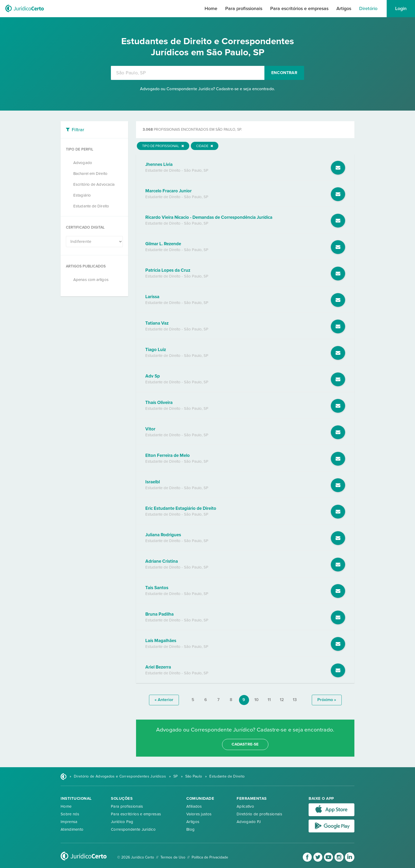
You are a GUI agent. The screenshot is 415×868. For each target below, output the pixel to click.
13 (295, 700)
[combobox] (188, 73)
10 (256, 700)
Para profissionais (244, 8)
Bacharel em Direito (90, 174)
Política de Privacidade (210, 857)
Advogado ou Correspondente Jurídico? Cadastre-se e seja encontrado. (207, 89)
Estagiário (82, 195)
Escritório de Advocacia (94, 184)
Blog (190, 829)
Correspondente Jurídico (133, 829)
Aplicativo (245, 806)
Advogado (83, 163)
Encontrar (284, 73)
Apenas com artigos (91, 280)
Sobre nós (70, 814)
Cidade (205, 146)
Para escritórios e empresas (299, 8)
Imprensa (69, 822)
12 (282, 700)
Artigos (344, 8)
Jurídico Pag (122, 822)
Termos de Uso (173, 857)
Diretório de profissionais (259, 814)
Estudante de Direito (91, 206)
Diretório (368, 8)
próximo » (327, 700)
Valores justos (199, 814)
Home (211, 8)
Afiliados (194, 806)
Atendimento (72, 829)
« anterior (164, 700)
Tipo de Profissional (163, 146)
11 (269, 700)
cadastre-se (245, 744)
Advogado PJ (249, 822)
